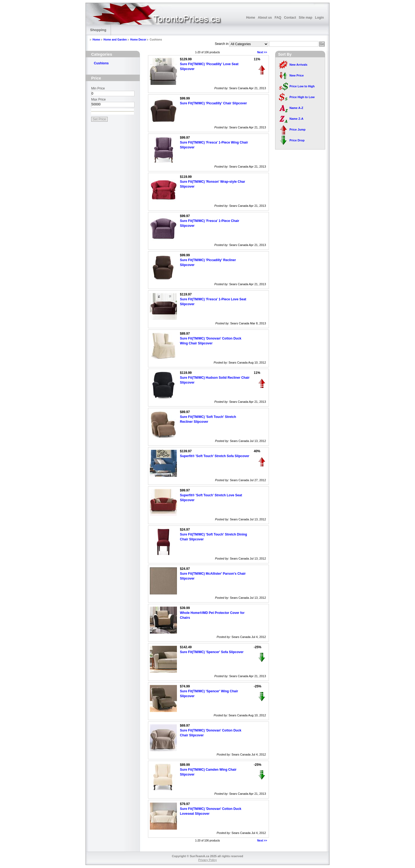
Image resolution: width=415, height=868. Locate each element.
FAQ (278, 18)
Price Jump (297, 129)
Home (251, 18)
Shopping (98, 30)
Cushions (101, 63)
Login (319, 18)
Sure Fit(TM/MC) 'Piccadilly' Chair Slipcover (213, 103)
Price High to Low (302, 97)
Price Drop (297, 140)
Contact (290, 18)
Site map (305, 18)
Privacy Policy (207, 860)
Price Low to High (302, 86)
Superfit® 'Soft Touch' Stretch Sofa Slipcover (215, 456)
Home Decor (138, 40)
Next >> (262, 52)
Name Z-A (296, 119)
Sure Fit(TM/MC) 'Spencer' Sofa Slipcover (212, 652)
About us (265, 18)
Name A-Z (296, 108)
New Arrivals (298, 65)
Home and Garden (115, 40)
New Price (297, 75)
